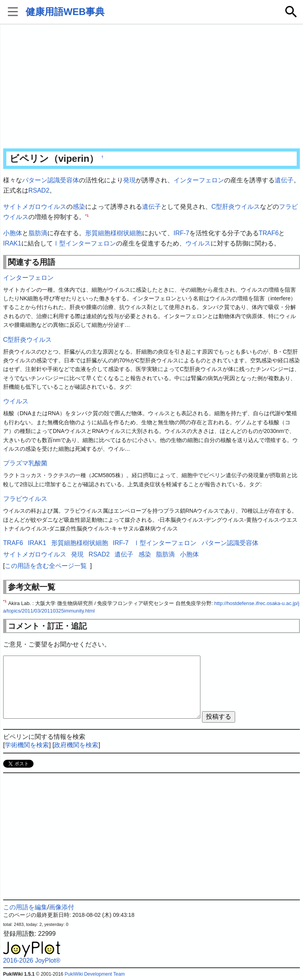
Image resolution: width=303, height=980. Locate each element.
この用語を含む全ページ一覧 (46, 566)
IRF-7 (181, 233)
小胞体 (13, 233)
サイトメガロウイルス (35, 207)
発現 (129, 180)
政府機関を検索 (76, 745)
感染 (79, 207)
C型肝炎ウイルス (236, 207)
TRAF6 (269, 233)
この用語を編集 (25, 907)
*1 (87, 215)
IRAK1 (12, 243)
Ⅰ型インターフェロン (84, 243)
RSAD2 (39, 190)
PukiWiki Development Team (95, 974)
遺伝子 (284, 180)
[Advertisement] (152, 87)
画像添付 (62, 907)
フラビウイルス (25, 499)
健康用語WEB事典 (65, 12)
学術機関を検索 (27, 745)
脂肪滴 (38, 233)
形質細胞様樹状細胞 (114, 233)
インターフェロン (199, 180)
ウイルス (198, 243)
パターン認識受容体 (50, 180)
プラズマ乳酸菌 (25, 463)
